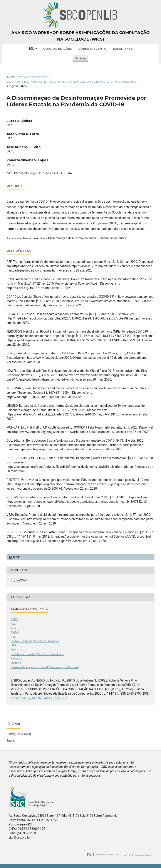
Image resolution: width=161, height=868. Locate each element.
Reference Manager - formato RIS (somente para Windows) (45, 667)
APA (13, 628)
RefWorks (17, 659)
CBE (13, 637)
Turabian (16, 663)
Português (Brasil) (19, 734)
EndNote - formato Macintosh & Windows (35, 641)
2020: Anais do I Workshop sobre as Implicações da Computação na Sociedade (71, 82)
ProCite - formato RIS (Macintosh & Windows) (37, 654)
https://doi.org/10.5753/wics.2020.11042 (43, 173)
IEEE (13, 646)
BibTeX (15, 632)
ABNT (14, 619)
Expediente (123, 49)
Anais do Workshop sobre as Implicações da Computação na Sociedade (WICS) (80, 36)
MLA (14, 650)
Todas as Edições (56, 49)
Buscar (80, 58)
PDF (16, 557)
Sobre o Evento (92, 49)
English (11, 741)
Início (11, 77)
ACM (14, 624)
